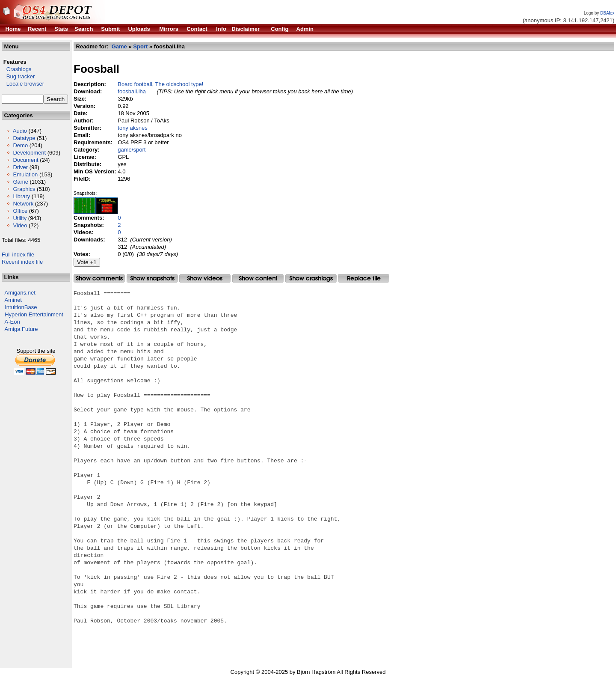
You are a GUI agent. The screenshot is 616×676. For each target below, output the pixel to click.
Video (20, 225)
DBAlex (607, 13)
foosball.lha (132, 91)
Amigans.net (20, 293)
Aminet (13, 300)
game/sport (132, 150)
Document (25, 160)
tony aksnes (132, 128)
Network (23, 204)
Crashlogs (16, 69)
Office (20, 211)
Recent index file (22, 262)
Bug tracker (18, 76)
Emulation (25, 174)
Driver (20, 167)
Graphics (24, 189)
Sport (140, 46)
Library (21, 196)
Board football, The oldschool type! (160, 84)
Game (20, 182)
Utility (20, 218)
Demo (20, 145)
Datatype (24, 138)
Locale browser (23, 84)
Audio (20, 131)
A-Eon (12, 322)
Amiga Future (21, 329)
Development (29, 153)
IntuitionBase (21, 307)
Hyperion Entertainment (34, 314)
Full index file (18, 255)
